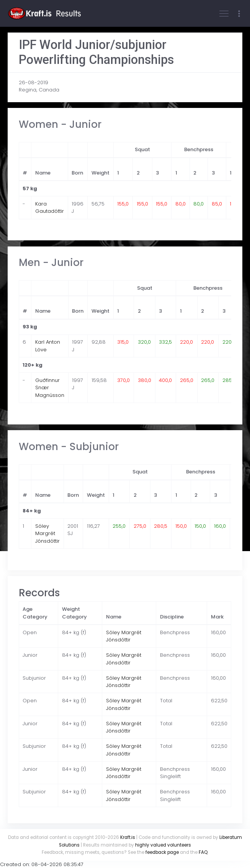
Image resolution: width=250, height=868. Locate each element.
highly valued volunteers (163, 845)
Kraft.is (128, 837)
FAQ (203, 852)
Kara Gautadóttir (50, 208)
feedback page (162, 852)
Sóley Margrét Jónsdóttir (47, 534)
